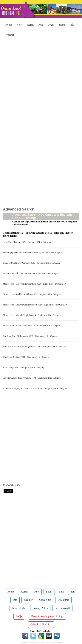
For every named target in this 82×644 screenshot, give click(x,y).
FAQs (19, 616)
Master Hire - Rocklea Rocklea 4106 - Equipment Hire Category (33, 294)
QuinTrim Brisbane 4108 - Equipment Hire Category (27, 357)
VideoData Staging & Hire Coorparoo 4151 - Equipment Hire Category (36, 388)
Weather (10, 35)
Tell (73, 592)
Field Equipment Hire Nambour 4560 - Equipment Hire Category (33, 252)
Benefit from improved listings (47, 616)
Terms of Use (19, 608)
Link (61, 592)
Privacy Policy (40, 608)
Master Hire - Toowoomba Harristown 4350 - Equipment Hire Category (36, 305)
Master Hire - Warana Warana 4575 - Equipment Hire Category (32, 326)
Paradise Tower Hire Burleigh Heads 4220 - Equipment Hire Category (35, 347)
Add (41, 25)
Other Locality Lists (41, 624)
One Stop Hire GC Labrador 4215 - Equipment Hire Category (31, 336)
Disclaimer (63, 600)
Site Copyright (62, 608)
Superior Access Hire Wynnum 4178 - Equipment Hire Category (33, 378)
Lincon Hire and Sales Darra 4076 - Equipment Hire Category (31, 273)
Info (72, 25)
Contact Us (45, 600)
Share (62, 25)
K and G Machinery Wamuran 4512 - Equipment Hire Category (32, 263)
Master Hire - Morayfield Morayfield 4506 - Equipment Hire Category (35, 284)
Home (9, 25)
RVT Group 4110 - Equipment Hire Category (24, 367)
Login (51, 25)
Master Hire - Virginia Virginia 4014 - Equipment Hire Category (32, 315)
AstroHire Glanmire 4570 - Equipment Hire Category (28, 242)
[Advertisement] (41, 79)
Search (30, 25)
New (19, 25)
